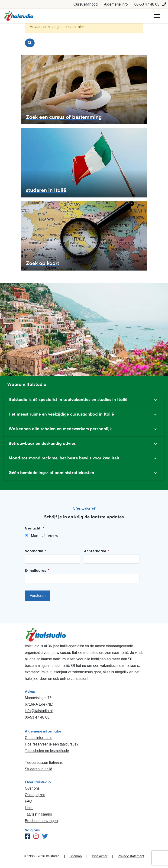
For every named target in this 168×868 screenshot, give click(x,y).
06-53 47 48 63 (147, 4)
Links (29, 808)
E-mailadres (37, 570)
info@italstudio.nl (39, 711)
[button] (84, 400)
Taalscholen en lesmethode (47, 751)
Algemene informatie (43, 731)
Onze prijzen (35, 795)
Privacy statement (131, 856)
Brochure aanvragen (41, 821)
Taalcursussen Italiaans (44, 763)
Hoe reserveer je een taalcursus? (52, 744)
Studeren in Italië (39, 769)
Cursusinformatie (39, 738)
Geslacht (34, 528)
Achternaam (97, 551)
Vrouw (53, 536)
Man (34, 536)
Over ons (32, 788)
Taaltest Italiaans (38, 814)
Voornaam (36, 551)
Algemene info (116, 4)
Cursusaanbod (86, 4)
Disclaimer (100, 856)
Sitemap (76, 856)
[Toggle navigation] (157, 16)
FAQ (28, 801)
